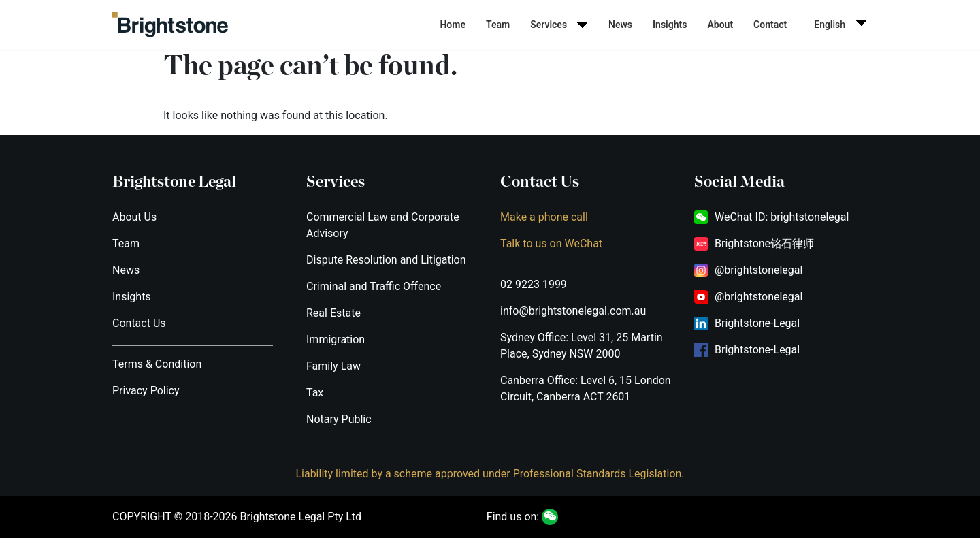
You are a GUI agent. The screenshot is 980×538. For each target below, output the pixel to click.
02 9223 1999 (534, 284)
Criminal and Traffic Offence (374, 286)
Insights (670, 25)
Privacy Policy (146, 391)
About (720, 25)
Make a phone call (544, 217)
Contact (770, 25)
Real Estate (333, 313)
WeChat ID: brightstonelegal (782, 217)
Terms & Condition (157, 364)
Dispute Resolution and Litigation (386, 260)
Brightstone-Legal (757, 323)
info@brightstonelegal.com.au (573, 311)
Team (498, 25)
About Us (134, 217)
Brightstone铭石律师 (764, 243)
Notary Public (339, 419)
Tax (315, 393)
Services (549, 25)
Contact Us (139, 323)
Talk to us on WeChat (551, 243)
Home (453, 25)
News (620, 25)
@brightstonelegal (758, 270)
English (830, 25)
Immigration (336, 339)
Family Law (333, 366)
